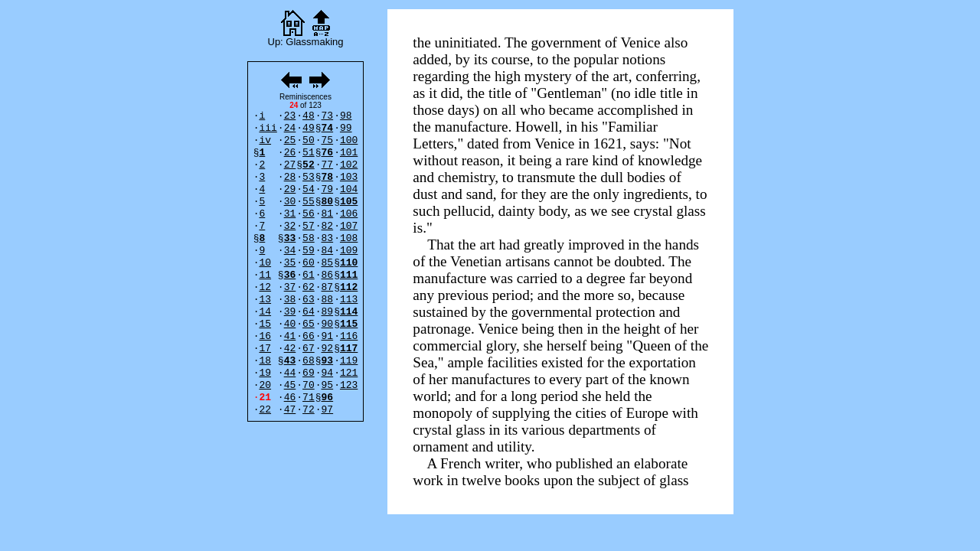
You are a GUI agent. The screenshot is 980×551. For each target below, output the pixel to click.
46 (290, 398)
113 (349, 300)
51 (309, 153)
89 (328, 312)
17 (265, 349)
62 (309, 287)
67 (309, 349)
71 (309, 398)
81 (328, 214)
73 (328, 116)
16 (265, 336)
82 (328, 226)
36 (290, 275)
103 (349, 177)
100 (349, 140)
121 (349, 373)
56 (309, 214)
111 (349, 275)
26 (290, 153)
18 (265, 361)
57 (309, 226)
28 (290, 177)
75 (328, 140)
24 (290, 128)
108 (349, 238)
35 (290, 263)
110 (349, 263)
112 (349, 287)
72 (309, 410)
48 (309, 116)
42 (290, 349)
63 (309, 300)
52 (309, 165)
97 (328, 410)
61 (309, 275)
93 (328, 361)
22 (265, 410)
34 (290, 251)
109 (349, 251)
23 (290, 116)
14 (265, 312)
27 (290, 165)
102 (349, 165)
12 (265, 287)
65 (309, 324)
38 (290, 300)
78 (328, 177)
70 (309, 385)
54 (309, 189)
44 (290, 373)
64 (309, 312)
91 (328, 336)
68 (309, 361)
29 (290, 189)
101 (349, 153)
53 (309, 177)
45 (290, 385)
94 (328, 373)
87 (328, 287)
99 (346, 128)
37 (290, 287)
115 (349, 324)
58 (309, 238)
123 (349, 385)
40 (290, 324)
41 (290, 336)
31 (290, 214)
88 (328, 300)
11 (265, 275)
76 (328, 153)
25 (290, 140)
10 (265, 263)
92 (328, 349)
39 (290, 312)
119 (349, 361)
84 (328, 251)
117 (349, 349)
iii (268, 128)
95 (328, 385)
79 (328, 189)
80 (328, 202)
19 (265, 373)
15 (265, 324)
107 (349, 226)
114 (349, 312)
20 (265, 385)
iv (265, 140)
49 (309, 128)
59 (309, 251)
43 (290, 361)
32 (290, 226)
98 (346, 116)
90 (328, 324)
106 (349, 214)
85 (328, 263)
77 (328, 165)
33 (290, 238)
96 (328, 398)
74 (328, 128)
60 (309, 263)
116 (349, 336)
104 (349, 189)
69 (309, 373)
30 (290, 202)
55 (309, 202)
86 (328, 275)
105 (349, 202)
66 (309, 336)
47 (290, 410)
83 (328, 238)
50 (309, 140)
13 (265, 300)
